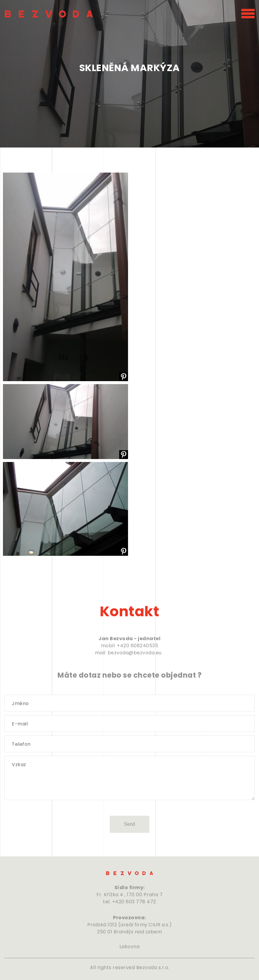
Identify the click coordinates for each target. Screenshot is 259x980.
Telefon (21, 744)
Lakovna (130, 947)
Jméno (20, 704)
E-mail (20, 724)
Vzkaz (19, 765)
